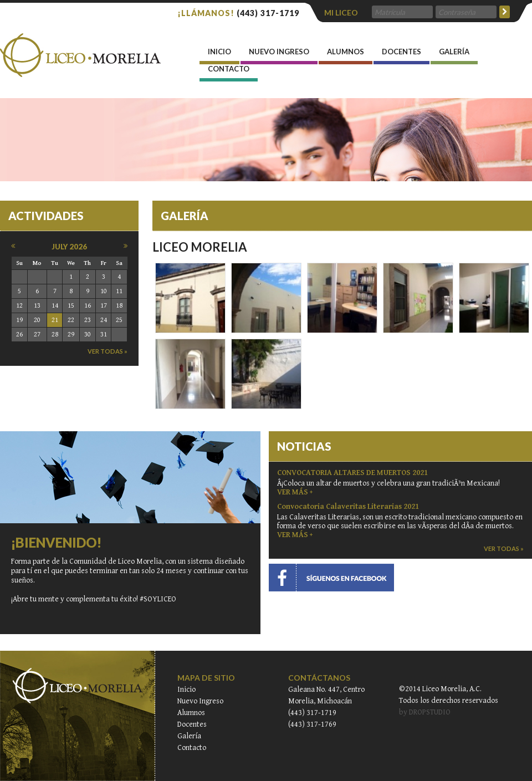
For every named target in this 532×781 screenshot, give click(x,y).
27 (37, 335)
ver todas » (108, 351)
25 (119, 320)
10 (104, 291)
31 (104, 335)
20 (37, 320)
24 (104, 320)
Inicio (186, 690)
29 (71, 335)
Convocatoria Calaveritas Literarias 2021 (348, 507)
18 (119, 306)
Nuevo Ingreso (279, 56)
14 (55, 306)
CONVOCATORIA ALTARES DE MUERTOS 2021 (352, 473)
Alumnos (346, 56)
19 (19, 320)
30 (88, 335)
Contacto (229, 73)
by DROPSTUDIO (425, 712)
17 (104, 306)
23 (88, 320)
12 (19, 306)
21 (55, 320)
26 (19, 335)
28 (55, 335)
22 (71, 320)
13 (37, 306)
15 (71, 306)
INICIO (219, 56)
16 (88, 306)
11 (119, 291)
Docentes (401, 56)
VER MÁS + (295, 492)
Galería (454, 56)
